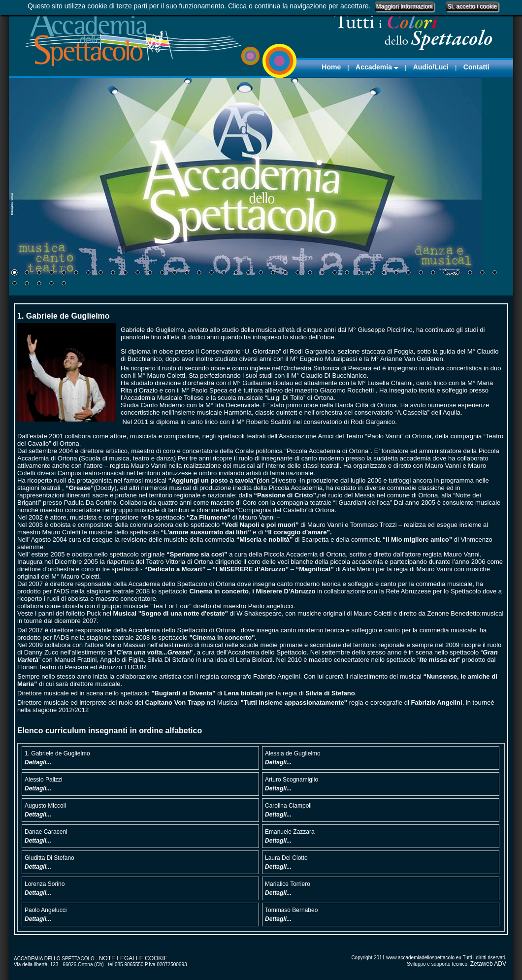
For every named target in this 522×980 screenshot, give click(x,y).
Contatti (476, 67)
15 (187, 273)
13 (162, 273)
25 (310, 273)
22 (273, 273)
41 (14, 284)
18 (224, 273)
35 (433, 273)
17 (211, 273)
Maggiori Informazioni (405, 6)
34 (421, 273)
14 (174, 273)
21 (261, 273)
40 (494, 273)
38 (470, 273)
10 (125, 273)
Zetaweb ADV (488, 964)
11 (137, 273)
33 (408, 273)
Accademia (377, 67)
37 (457, 273)
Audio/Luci (431, 67)
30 (371, 273)
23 (285, 273)
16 (199, 273)
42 (27, 284)
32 (396, 273)
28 (347, 273)
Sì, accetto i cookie (472, 6)
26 (322, 273)
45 (64, 284)
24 (297, 273)
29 (359, 273)
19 (236, 273)
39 (482, 273)
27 (334, 273)
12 (150, 273)
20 (248, 273)
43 (39, 284)
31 (384, 273)
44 (51, 284)
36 (445, 273)
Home (331, 67)
